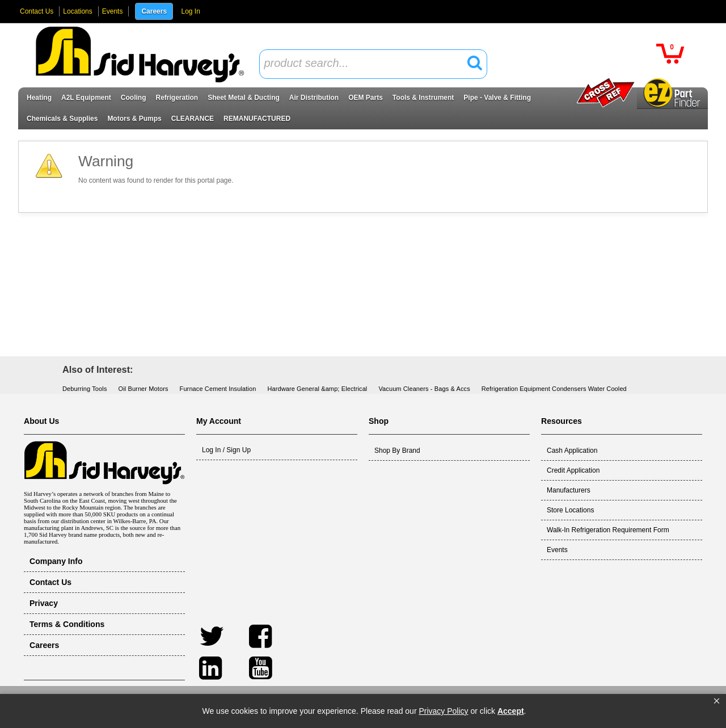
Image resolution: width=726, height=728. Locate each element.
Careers (154, 11)
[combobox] (373, 64)
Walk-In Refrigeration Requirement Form (608, 530)
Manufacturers (569, 490)
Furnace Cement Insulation (218, 389)
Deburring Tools (85, 389)
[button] (717, 701)
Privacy (44, 603)
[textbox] (367, 64)
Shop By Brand (397, 451)
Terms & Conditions (67, 624)
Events (113, 11)
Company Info (56, 561)
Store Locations (570, 510)
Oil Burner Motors (143, 389)
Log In (190, 11)
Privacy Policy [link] (443, 711)
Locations (77, 11)
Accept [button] (511, 711)
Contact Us (37, 11)
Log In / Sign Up (226, 450)
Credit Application (573, 470)
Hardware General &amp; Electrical (317, 389)
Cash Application (572, 451)
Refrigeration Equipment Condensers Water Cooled (554, 389)
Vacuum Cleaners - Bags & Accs (424, 389)
